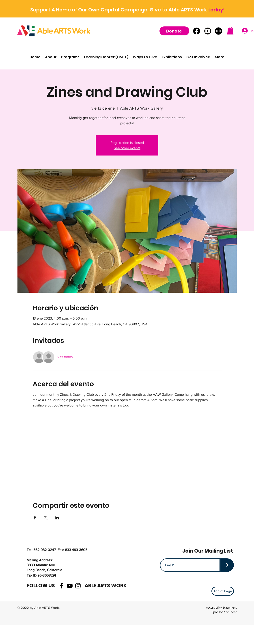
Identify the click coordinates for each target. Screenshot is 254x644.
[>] (227, 565)
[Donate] (174, 31)
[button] (230, 31)
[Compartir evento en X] (46, 518)
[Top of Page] (223, 591)
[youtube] (70, 586)
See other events (127, 148)
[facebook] (61, 586)
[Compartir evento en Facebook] (35, 518)
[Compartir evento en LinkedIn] (57, 518)
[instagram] (78, 586)
